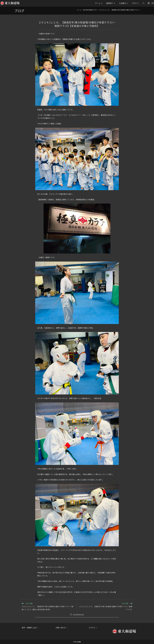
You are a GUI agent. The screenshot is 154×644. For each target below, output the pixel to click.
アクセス (92, 628)
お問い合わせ (61, 628)
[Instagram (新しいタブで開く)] (149, 3)
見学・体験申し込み (29, 628)
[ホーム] (79, 10)
